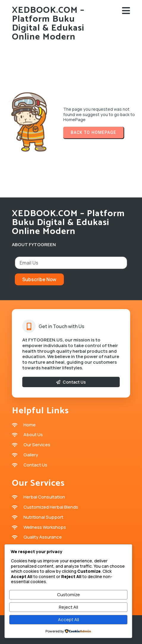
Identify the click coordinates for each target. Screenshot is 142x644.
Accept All (68, 620)
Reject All (68, 607)
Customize (68, 595)
